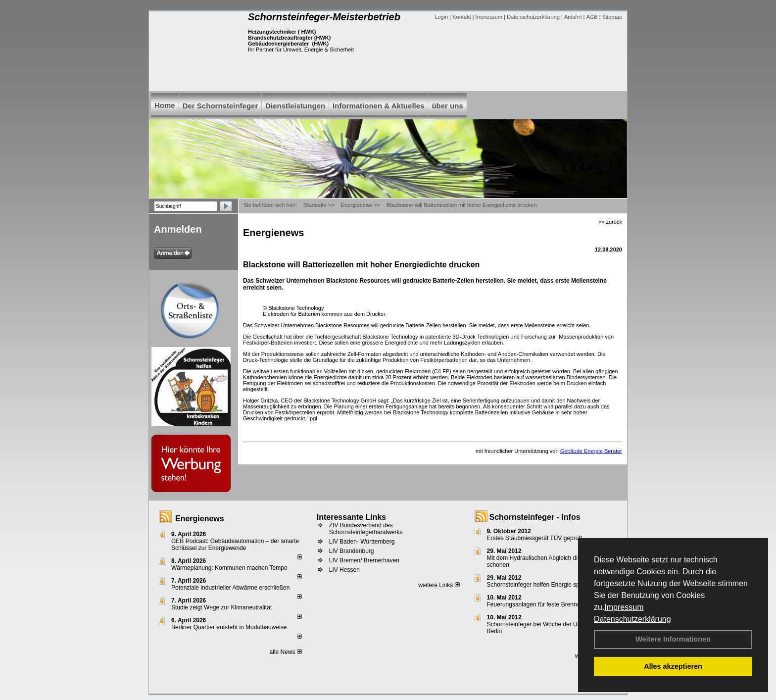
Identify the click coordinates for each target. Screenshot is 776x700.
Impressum (624, 607)
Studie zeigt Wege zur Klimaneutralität (221, 607)
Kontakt (461, 17)
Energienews (200, 519)
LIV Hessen (344, 570)
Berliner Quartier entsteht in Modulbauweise (229, 627)
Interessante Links (352, 517)
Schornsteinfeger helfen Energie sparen (539, 585)
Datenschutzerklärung (632, 619)
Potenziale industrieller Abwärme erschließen (230, 588)
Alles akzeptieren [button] (673, 666)
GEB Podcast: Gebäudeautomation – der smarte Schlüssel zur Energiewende (235, 545)
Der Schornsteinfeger (220, 106)
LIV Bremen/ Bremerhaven (364, 560)
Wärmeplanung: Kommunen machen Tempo (229, 568)
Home (165, 105)
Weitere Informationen (673, 639)
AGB (592, 17)
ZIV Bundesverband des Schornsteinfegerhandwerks (366, 529)
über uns (447, 106)
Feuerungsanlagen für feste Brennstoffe (539, 604)
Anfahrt (573, 17)
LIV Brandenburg (352, 551)
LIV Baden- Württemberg (362, 542)
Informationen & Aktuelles (378, 106)
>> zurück (610, 222)
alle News (285, 652)
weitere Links (439, 585)
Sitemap (612, 17)
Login (441, 17)
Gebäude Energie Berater (591, 451)
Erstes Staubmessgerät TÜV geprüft (535, 538)
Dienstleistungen (295, 106)
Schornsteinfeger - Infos (535, 517)
